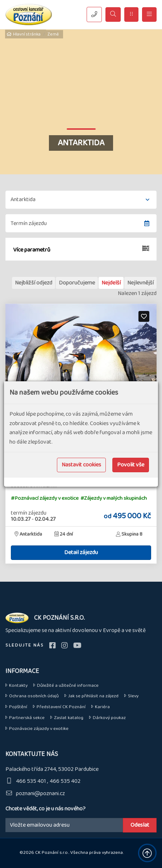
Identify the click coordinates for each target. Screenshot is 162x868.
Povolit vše (131, 465)
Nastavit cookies (81, 465)
